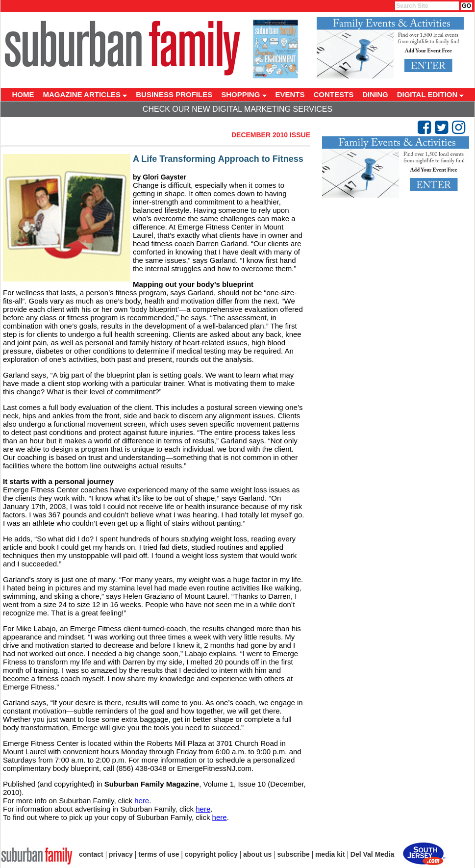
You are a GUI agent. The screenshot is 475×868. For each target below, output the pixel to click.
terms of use (159, 854)
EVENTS (290, 94)
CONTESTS (334, 94)
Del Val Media (372, 854)
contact (91, 854)
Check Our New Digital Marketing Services (237, 109)
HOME (23, 94)
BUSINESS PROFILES (174, 94)
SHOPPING (244, 94)
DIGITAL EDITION (431, 94)
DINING (375, 94)
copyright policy (211, 854)
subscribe (294, 854)
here (142, 801)
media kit (330, 854)
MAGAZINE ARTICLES (85, 94)
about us (257, 854)
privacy (121, 854)
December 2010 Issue (271, 135)
